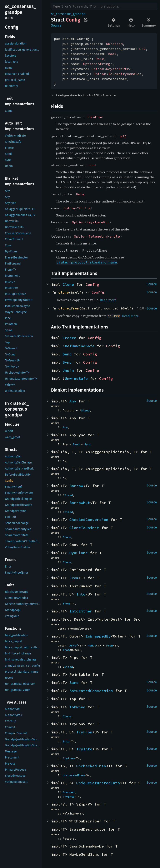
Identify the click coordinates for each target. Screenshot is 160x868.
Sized (85, 410)
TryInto (84, 749)
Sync (67, 362)
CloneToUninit (84, 528)
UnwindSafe (76, 379)
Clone (68, 284)
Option (89, 64)
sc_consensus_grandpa (68, 14)
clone (64, 292)
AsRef (74, 645)
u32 (142, 49)
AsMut (92, 645)
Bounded (69, 792)
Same (74, 683)
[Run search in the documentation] (104, 6)
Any (73, 401)
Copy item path (86, 20)
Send (67, 354)
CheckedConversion (89, 520)
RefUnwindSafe (80, 346)
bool (112, 54)
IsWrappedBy (98, 636)
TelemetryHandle (124, 74)
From (74, 578)
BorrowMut (80, 503)
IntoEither (81, 611)
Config (92, 284)
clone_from (69, 308)
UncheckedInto (91, 766)
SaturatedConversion (91, 691)
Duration (114, 44)
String (104, 64)
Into (81, 594)
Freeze (69, 338)
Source (56, 25)
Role (100, 59)
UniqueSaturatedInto (98, 783)
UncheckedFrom (74, 775)
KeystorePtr (117, 69)
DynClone (79, 553)
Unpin (68, 370)
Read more (108, 300)
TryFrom (84, 732)
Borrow (76, 486)
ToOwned (77, 707)
